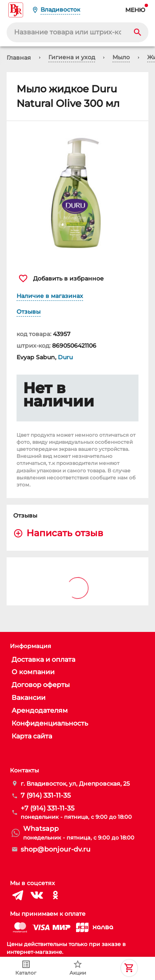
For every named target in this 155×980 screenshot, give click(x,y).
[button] (77, 193)
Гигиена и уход (72, 57)
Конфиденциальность (50, 723)
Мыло (121, 57)
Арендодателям (40, 710)
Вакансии (29, 698)
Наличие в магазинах (50, 296)
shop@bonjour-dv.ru (56, 849)
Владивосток (60, 10)
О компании (33, 672)
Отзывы (29, 312)
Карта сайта (32, 736)
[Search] (138, 32)
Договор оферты (41, 685)
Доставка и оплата (43, 659)
